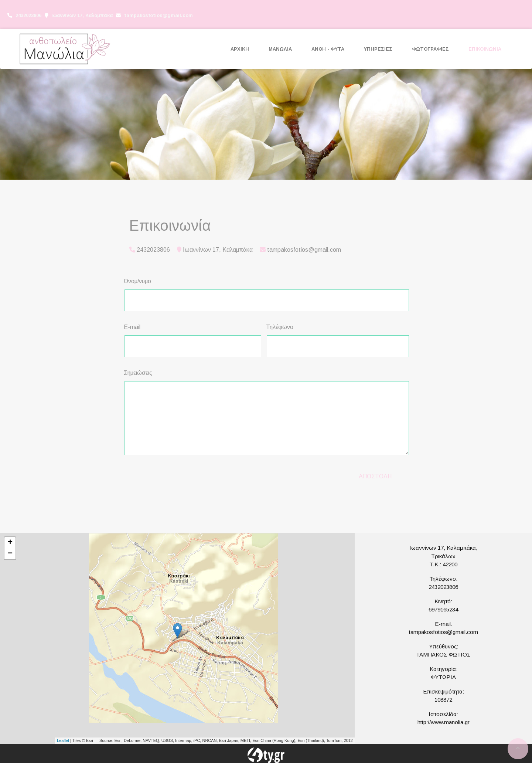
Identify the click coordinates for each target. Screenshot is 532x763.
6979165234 (443, 609)
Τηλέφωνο (280, 327)
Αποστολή (375, 476)
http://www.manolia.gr (444, 722)
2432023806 (443, 587)
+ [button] (10, 543)
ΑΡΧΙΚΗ (240, 49)
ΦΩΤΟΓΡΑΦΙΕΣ (430, 49)
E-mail (132, 327)
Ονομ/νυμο (137, 281)
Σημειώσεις (138, 373)
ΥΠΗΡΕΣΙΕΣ (378, 49)
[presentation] (187, 475)
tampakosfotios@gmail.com (158, 15)
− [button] (10, 554)
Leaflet (63, 740)
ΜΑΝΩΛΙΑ (280, 49)
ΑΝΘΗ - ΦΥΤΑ (328, 49)
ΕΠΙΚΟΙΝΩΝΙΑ (485, 49)
